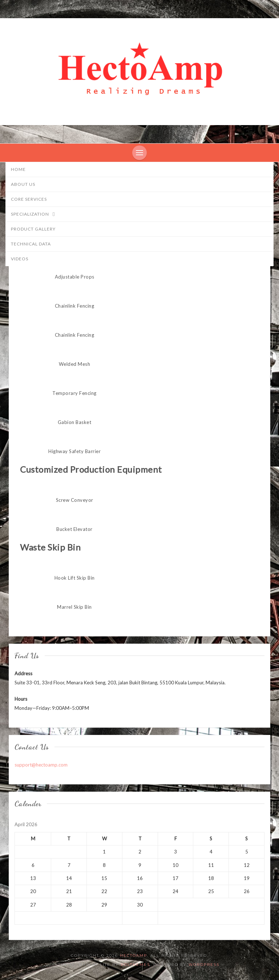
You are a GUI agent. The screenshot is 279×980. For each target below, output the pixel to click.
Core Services (29, 199)
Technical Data (31, 244)
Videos (20, 259)
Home (18, 169)
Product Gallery (33, 229)
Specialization (36, 215)
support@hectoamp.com (41, 765)
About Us (23, 184)
